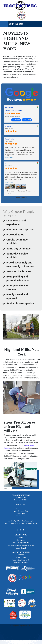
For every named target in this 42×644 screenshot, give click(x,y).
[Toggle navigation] (4, 24)
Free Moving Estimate (21, 543)
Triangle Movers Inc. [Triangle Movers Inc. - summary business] (14, 111)
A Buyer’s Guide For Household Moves (21, 545)
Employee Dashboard (21, 563)
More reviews (21, 198)
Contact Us (21, 540)
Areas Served (21, 548)
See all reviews (16, 120)
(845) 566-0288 (16, 24)
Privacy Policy (21, 557)
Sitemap (21, 555)
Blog (21, 538)
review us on (26, 120)
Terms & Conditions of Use (21, 560)
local (27, 445)
